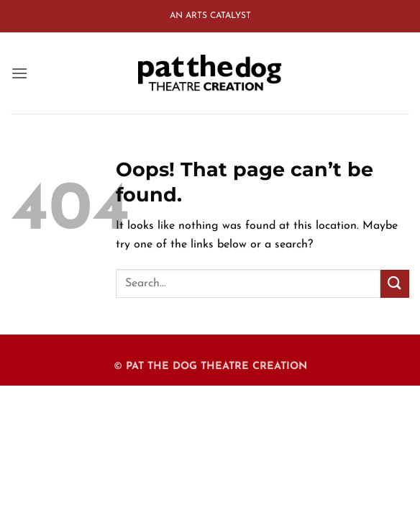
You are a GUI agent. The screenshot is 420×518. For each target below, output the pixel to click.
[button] (19, 73)
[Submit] (395, 284)
